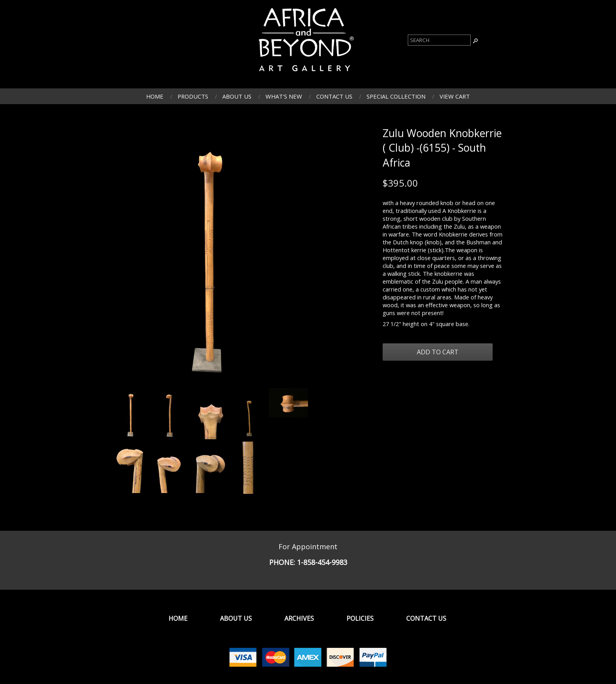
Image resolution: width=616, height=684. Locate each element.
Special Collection (396, 96)
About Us (237, 96)
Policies (360, 618)
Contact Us (334, 96)
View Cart (455, 96)
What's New (284, 96)
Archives (299, 618)
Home (155, 96)
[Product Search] (439, 40)
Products (193, 96)
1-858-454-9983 (322, 562)
